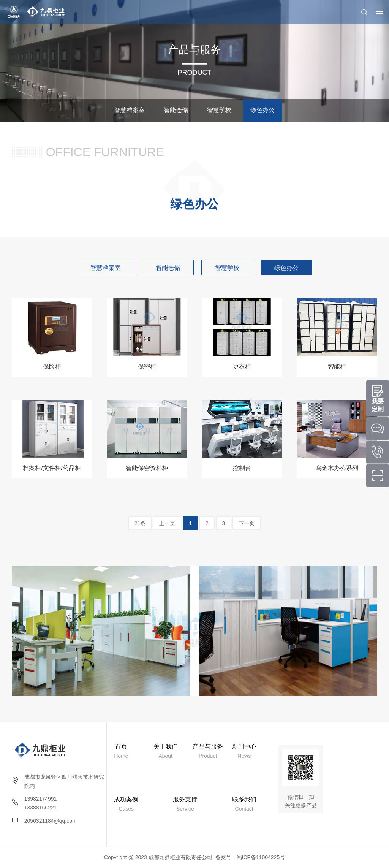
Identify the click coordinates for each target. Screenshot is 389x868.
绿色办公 (262, 110)
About (166, 751)
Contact (244, 804)
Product (208, 751)
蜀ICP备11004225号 (261, 857)
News (244, 751)
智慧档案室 (130, 110)
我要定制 (378, 405)
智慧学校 (219, 110)
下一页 (247, 523)
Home (121, 751)
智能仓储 (176, 110)
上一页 (167, 523)
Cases (126, 804)
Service (185, 804)
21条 (140, 523)
